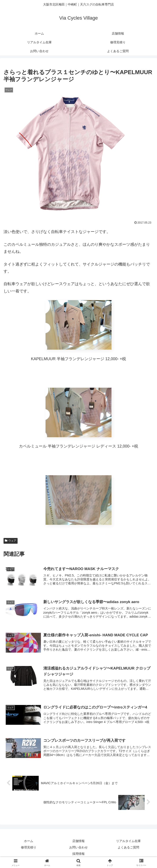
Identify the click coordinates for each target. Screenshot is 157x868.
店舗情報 (78, 841)
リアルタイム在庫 (128, 841)
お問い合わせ (78, 847)
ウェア (11, 541)
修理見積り (29, 847)
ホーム (29, 841)
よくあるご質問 (128, 847)
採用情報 (78, 854)
